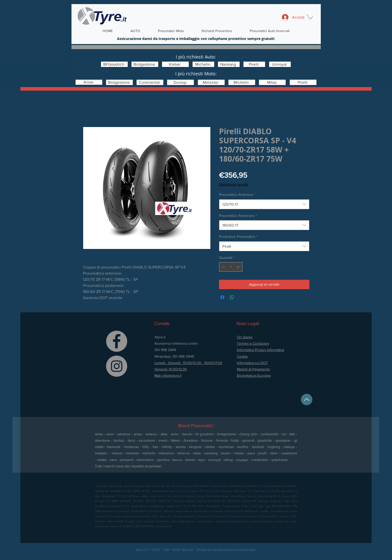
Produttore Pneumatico (238, 236)
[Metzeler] (211, 82)
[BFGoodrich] (114, 64)
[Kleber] (175, 64)
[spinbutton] (231, 267)
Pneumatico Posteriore (238, 216)
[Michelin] (203, 64)
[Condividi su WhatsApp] (232, 297)
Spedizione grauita (234, 184)
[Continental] (150, 82)
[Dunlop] (180, 82)
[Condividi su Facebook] (222, 297)
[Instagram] (117, 366)
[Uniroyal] (280, 64)
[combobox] (264, 204)
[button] (310, 17)
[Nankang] (229, 64)
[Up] (307, 400)
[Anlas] (89, 82)
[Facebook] (117, 341)
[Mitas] (272, 82)
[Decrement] (223, 267)
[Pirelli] (254, 64)
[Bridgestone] (145, 64)
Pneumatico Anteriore (237, 194)
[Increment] (238, 267)
